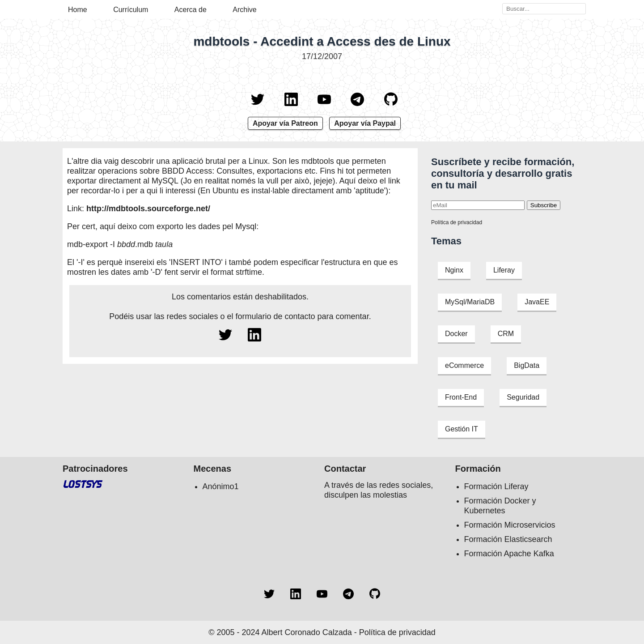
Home (78, 10)
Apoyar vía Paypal (365, 123)
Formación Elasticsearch (508, 539)
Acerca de (191, 10)
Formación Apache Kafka (509, 554)
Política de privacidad (457, 222)
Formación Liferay (496, 486)
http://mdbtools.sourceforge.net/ (148, 209)
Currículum (131, 10)
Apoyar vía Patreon (285, 123)
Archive (244, 10)
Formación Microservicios (510, 525)
